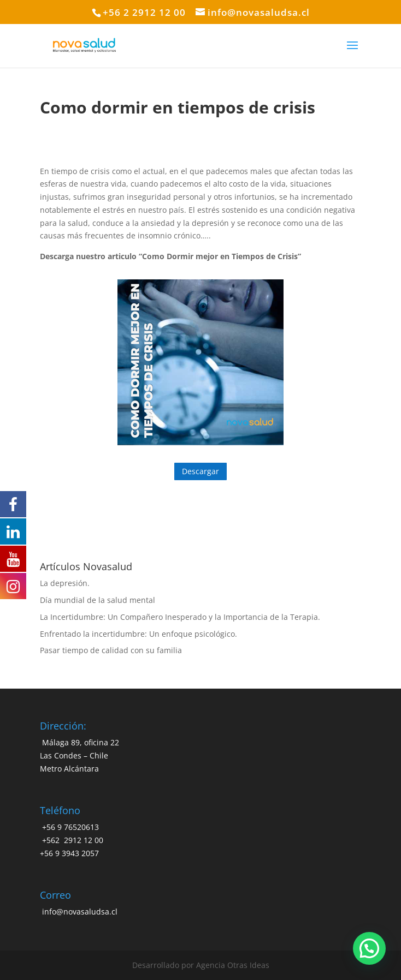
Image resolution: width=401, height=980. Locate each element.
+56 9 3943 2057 (69, 853)
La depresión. (65, 583)
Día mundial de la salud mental (98, 600)
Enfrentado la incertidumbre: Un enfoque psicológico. (138, 634)
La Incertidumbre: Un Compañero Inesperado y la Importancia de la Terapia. (180, 617)
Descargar (200, 471)
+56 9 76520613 (69, 827)
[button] (369, 948)
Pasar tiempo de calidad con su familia (111, 650)
